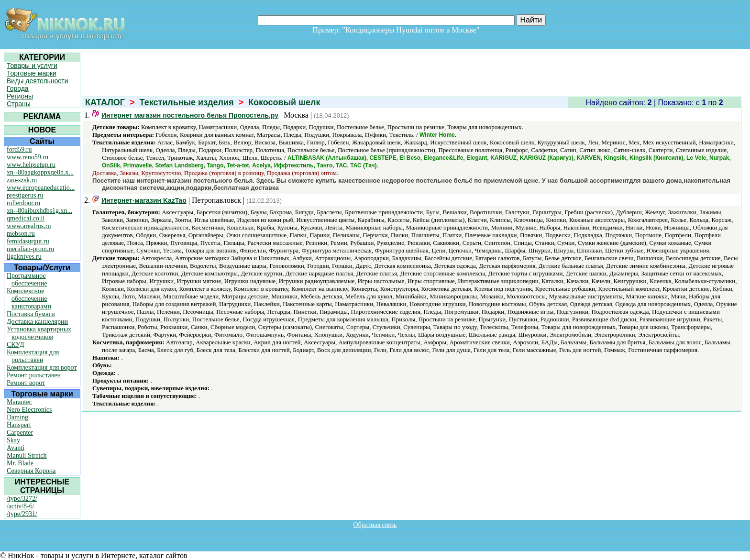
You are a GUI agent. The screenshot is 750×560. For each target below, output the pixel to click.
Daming (17, 417)
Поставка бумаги (31, 314)
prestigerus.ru (25, 195)
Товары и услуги (32, 66)
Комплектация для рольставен (33, 356)
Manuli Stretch (27, 456)
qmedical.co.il (26, 218)
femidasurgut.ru (28, 241)
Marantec (19, 402)
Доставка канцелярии (37, 322)
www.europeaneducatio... (41, 188)
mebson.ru (21, 234)
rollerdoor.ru (23, 203)
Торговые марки (32, 73)
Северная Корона (31, 471)
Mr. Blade (20, 463)
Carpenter (20, 433)
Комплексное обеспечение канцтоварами (29, 299)
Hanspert (19, 425)
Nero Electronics (29, 410)
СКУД (15, 345)
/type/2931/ (22, 514)
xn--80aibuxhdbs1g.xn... (39, 211)
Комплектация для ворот (42, 368)
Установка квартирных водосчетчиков (39, 333)
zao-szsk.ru (22, 180)
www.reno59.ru (28, 157)
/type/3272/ (22, 499)
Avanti (16, 448)
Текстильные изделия (187, 102)
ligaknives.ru (24, 257)
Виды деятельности (38, 81)
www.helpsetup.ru (31, 165)
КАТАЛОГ (105, 102)
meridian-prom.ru (30, 249)
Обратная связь (375, 525)
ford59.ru (19, 149)
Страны (19, 104)
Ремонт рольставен (34, 375)
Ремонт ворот (26, 383)
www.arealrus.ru (29, 226)
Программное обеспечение (27, 280)
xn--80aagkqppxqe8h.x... (40, 172)
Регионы (20, 96)
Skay (13, 440)
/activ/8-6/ (21, 506)
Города (18, 88)
